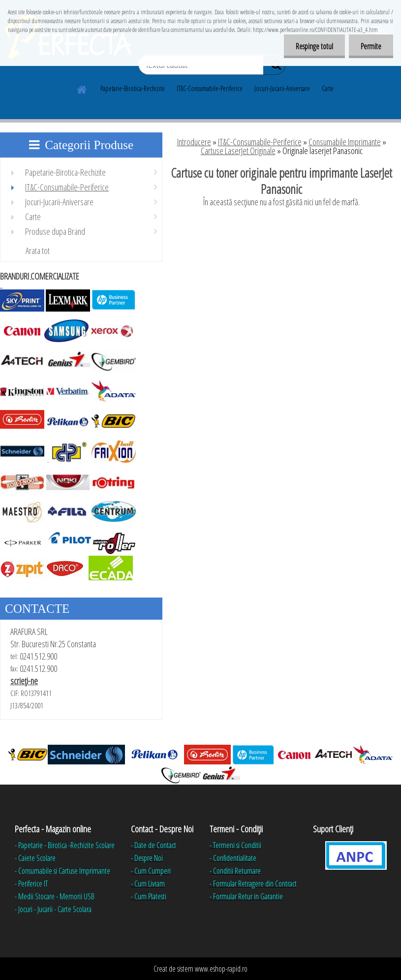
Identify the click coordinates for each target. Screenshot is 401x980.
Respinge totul (313, 46)
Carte (328, 88)
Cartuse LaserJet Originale (238, 151)
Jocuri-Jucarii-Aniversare (282, 88)
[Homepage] (82, 88)
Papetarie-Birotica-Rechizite (133, 88)
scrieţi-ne (24, 681)
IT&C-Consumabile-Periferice (210, 88)
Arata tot (38, 251)
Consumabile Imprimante (345, 142)
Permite (370, 46)
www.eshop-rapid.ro (221, 969)
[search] (274, 67)
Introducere (194, 142)
